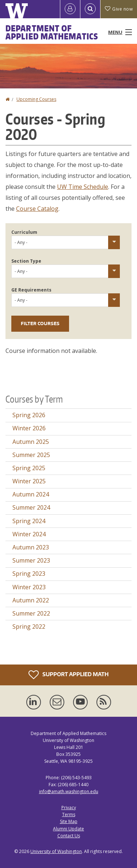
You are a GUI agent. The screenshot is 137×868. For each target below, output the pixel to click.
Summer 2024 (31, 507)
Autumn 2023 (31, 547)
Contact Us (69, 836)
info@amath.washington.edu (69, 791)
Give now (119, 9)
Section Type (26, 261)
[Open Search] (90, 9)
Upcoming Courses (36, 99)
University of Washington (56, 851)
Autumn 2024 (31, 494)
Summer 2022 (31, 613)
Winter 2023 (29, 587)
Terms (69, 814)
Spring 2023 (29, 574)
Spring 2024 (29, 521)
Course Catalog (37, 209)
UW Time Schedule (83, 187)
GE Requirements (31, 290)
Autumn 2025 (31, 442)
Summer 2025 (31, 455)
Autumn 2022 (31, 600)
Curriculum (24, 232)
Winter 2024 (29, 534)
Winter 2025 (29, 481)
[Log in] (70, 9)
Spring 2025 (29, 468)
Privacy (69, 808)
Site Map (69, 821)
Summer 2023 (31, 560)
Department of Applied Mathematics (52, 32)
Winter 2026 (29, 428)
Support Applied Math (68, 675)
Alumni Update (68, 829)
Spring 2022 (29, 627)
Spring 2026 (29, 415)
